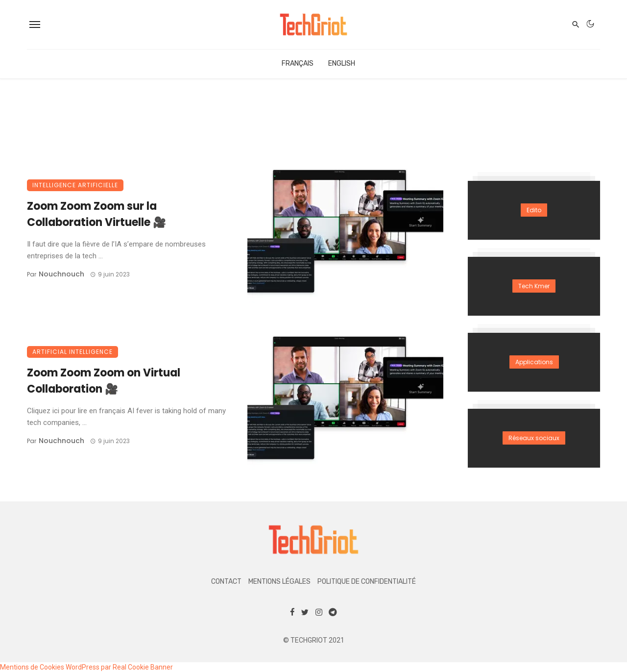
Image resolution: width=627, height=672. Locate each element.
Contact (226, 582)
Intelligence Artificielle (75, 185)
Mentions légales (279, 582)
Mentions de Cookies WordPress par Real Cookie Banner (86, 667)
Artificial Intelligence (72, 352)
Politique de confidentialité (367, 582)
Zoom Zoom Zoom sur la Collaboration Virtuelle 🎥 (96, 214)
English (342, 63)
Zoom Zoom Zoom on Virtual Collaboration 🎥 (104, 381)
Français (298, 63)
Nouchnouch (61, 274)
